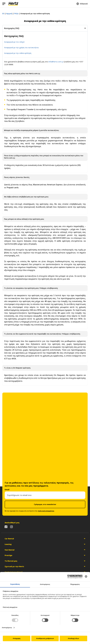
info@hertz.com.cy (56, 62)
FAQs (16, 13)
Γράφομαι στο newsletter (45, 504)
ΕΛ (3, 13)
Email (7, 490)
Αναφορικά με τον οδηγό (14, 42)
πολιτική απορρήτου (46, 511)
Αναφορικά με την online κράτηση (18, 53)
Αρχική (9, 13)
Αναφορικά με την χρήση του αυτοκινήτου (22, 47)
